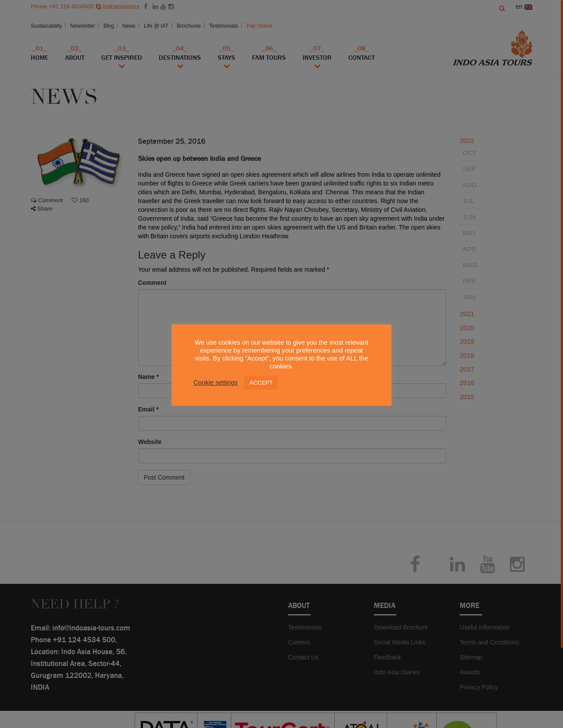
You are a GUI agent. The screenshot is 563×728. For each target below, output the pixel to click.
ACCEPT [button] (261, 383)
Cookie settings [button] (216, 382)
